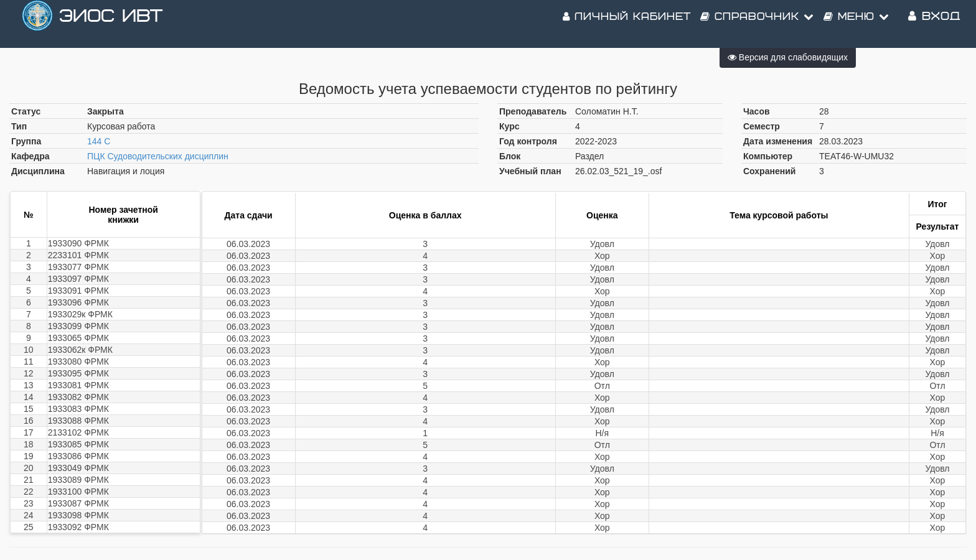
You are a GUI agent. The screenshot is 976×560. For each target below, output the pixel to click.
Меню (856, 25)
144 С (99, 141)
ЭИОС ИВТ (111, 25)
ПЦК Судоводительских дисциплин (158, 156)
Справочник (757, 25)
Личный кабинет (627, 25)
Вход (934, 25)
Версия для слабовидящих (788, 57)
